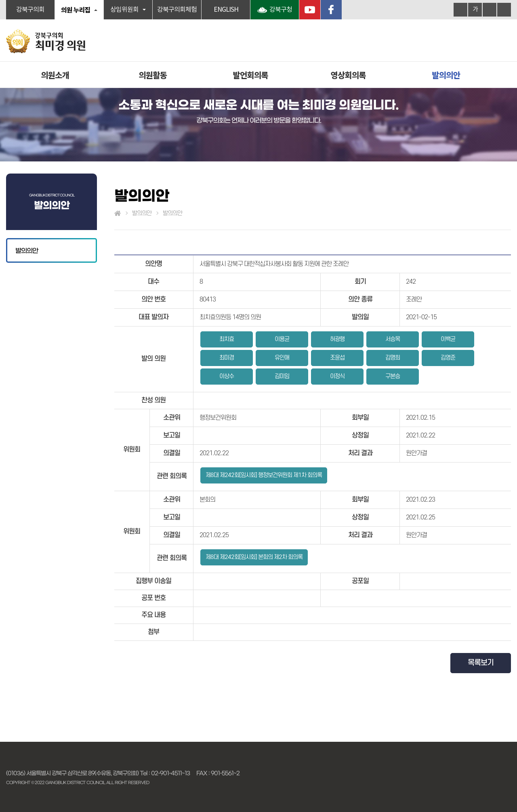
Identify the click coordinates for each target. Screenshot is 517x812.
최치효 (227, 339)
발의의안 (446, 75)
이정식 (337, 376)
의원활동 (153, 75)
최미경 (227, 358)
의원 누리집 (76, 10)
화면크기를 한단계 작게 (490, 10)
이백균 (448, 339)
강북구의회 (30, 10)
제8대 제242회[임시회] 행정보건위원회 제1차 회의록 (264, 475)
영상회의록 (348, 75)
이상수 (227, 376)
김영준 (448, 358)
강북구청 (281, 10)
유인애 (282, 358)
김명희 (393, 358)
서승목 (393, 339)
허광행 (337, 339)
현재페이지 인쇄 (504, 10)
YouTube (310, 10)
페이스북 (331, 10)
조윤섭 (337, 358)
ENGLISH (226, 10)
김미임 (282, 376)
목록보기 (481, 663)
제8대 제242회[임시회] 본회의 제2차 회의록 (254, 557)
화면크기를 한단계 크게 (460, 10)
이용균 (282, 339)
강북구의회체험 (177, 10)
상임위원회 (124, 10)
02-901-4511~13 (170, 773)
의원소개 (55, 75)
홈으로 (118, 213)
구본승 (393, 376)
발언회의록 (251, 75)
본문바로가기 (0, 0)
